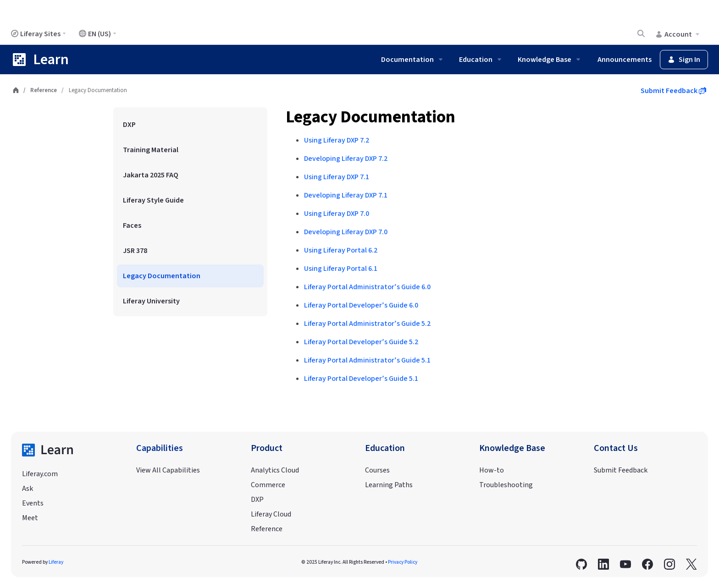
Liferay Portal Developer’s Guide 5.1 (361, 379)
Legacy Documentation (371, 117)
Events (33, 503)
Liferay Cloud (271, 514)
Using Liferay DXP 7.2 (337, 140)
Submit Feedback (673, 91)
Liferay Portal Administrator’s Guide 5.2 (367, 324)
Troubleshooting (506, 485)
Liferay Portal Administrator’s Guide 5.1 (367, 360)
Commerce (268, 485)
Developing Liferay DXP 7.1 (346, 195)
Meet (30, 518)
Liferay (56, 562)
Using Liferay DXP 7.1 (337, 177)
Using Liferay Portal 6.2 (341, 250)
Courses (377, 470)
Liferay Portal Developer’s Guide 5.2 (361, 342)
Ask (28, 489)
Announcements (625, 60)
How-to (492, 470)
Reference (44, 90)
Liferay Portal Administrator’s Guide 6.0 (367, 287)
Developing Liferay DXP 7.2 (346, 159)
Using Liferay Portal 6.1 (341, 269)
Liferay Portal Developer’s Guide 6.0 (361, 305)
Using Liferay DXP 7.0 (337, 214)
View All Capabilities (168, 470)
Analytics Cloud (275, 470)
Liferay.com (40, 474)
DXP (257, 500)
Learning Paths (389, 485)
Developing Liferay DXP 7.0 (346, 232)
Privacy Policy (403, 562)
